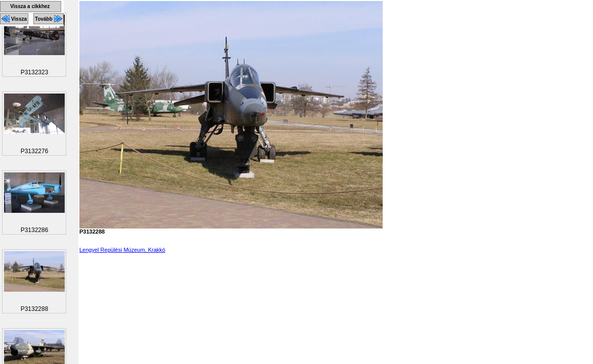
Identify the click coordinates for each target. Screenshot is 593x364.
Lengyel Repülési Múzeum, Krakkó (122, 250)
